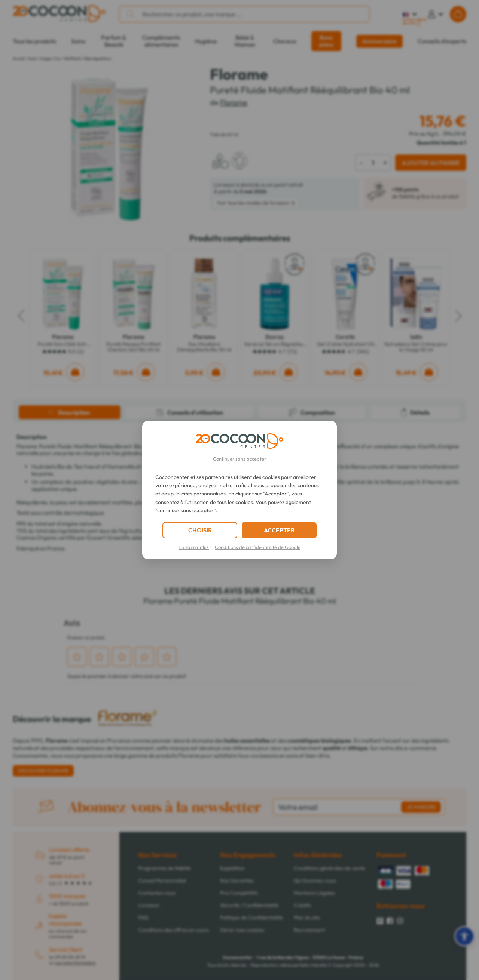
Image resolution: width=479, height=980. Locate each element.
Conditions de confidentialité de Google (258, 547)
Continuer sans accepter (239, 459)
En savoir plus (194, 547)
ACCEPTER (279, 530)
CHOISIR (200, 530)
